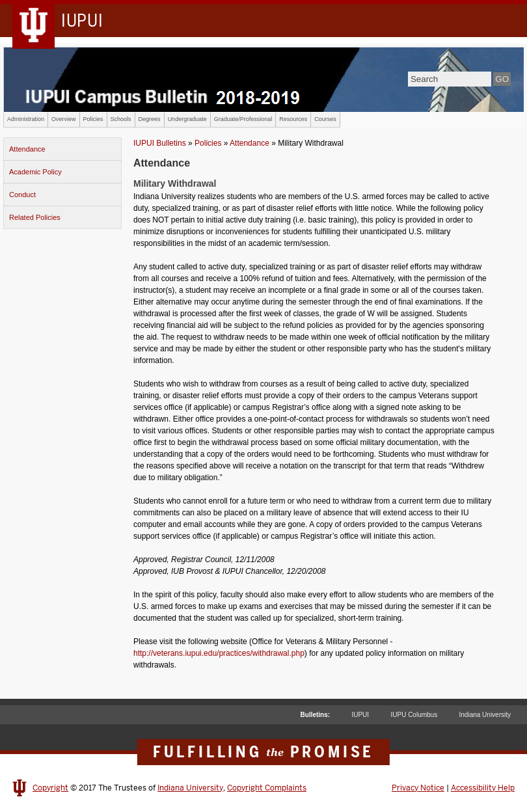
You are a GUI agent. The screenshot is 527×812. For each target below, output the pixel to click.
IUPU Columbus (414, 715)
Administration (26, 119)
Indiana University (485, 715)
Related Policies (35, 217)
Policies (93, 119)
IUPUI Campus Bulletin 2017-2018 (263, 79)
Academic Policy (35, 172)
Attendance (27, 149)
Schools (121, 119)
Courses (325, 119)
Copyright (50, 788)
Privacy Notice (418, 788)
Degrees (150, 119)
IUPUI (360, 715)
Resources (293, 119)
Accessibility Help (483, 788)
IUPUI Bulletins (160, 143)
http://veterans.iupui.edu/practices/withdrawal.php (219, 653)
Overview (64, 119)
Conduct (22, 195)
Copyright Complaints (267, 788)
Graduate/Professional (243, 119)
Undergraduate (187, 119)
